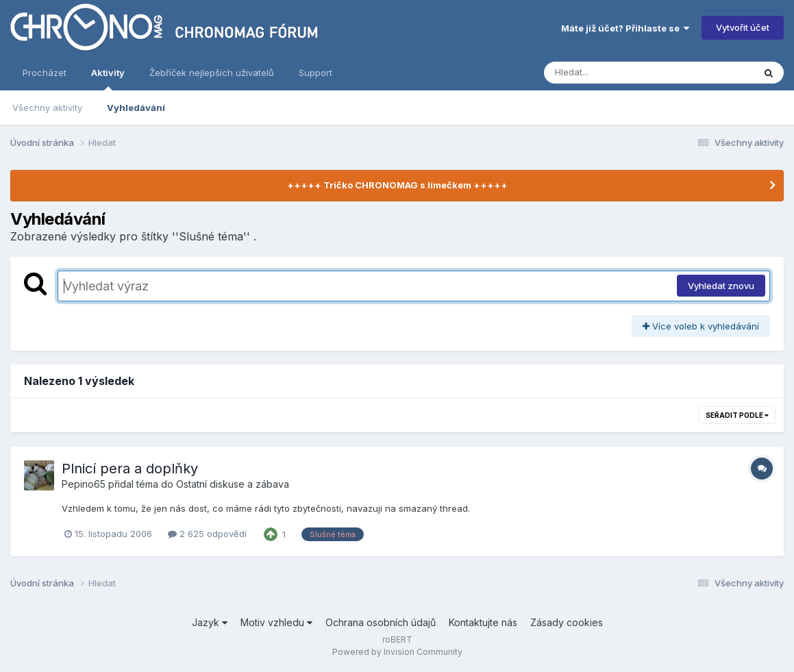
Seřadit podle (737, 415)
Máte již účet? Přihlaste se (625, 28)
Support (315, 73)
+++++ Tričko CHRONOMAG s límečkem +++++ (397, 185)
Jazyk (210, 622)
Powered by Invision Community (397, 652)
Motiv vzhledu (276, 622)
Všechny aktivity (47, 108)
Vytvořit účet (743, 27)
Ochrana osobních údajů (381, 622)
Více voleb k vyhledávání (701, 326)
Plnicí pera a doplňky (130, 469)
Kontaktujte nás (483, 622)
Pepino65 (84, 484)
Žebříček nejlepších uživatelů (212, 73)
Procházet (45, 73)
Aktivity (108, 79)
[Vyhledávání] (623, 73)
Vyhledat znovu (721, 286)
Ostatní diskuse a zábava (233, 484)
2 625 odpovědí (207, 534)
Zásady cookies (567, 622)
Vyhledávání (136, 108)
